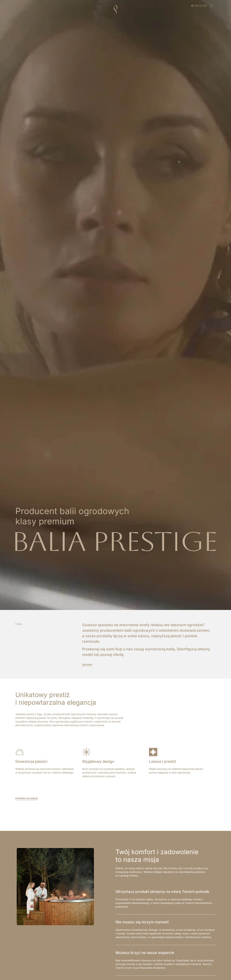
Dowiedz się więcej (26, 798)
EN (197, 6)
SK (205, 6)
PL (193, 6)
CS (201, 6)
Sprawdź (87, 664)
